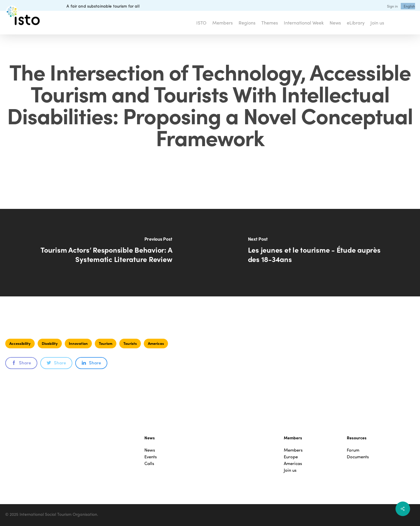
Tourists (130, 343)
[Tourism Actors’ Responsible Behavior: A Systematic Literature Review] (105, 253)
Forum (353, 450)
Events (151, 457)
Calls (149, 463)
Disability (50, 343)
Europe (291, 457)
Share (21, 363)
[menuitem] (409, 6)
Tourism (106, 343)
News (150, 450)
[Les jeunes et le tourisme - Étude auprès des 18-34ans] (315, 253)
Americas (156, 343)
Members (293, 450)
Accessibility (20, 343)
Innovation (78, 343)
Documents (358, 457)
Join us (290, 470)
